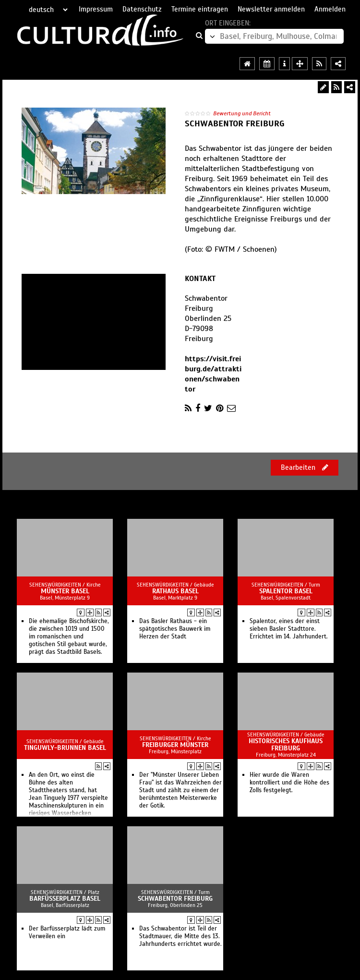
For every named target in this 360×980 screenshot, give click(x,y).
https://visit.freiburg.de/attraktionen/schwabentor (213, 374)
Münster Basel (65, 591)
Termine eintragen (200, 9)
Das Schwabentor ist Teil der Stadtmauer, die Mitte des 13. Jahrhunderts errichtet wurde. (180, 936)
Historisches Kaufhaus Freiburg (286, 745)
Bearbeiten (305, 467)
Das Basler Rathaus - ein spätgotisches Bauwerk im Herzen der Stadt (175, 629)
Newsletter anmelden (271, 9)
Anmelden (330, 9)
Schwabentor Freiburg (175, 899)
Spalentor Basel (286, 591)
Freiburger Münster (175, 745)
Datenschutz (142, 9)
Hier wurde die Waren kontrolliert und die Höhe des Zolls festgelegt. (289, 783)
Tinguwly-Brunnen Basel (65, 748)
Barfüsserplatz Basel (65, 899)
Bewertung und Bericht (242, 113)
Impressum (96, 9)
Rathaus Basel (175, 591)
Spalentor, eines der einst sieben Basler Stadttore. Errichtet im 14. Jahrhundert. (289, 629)
